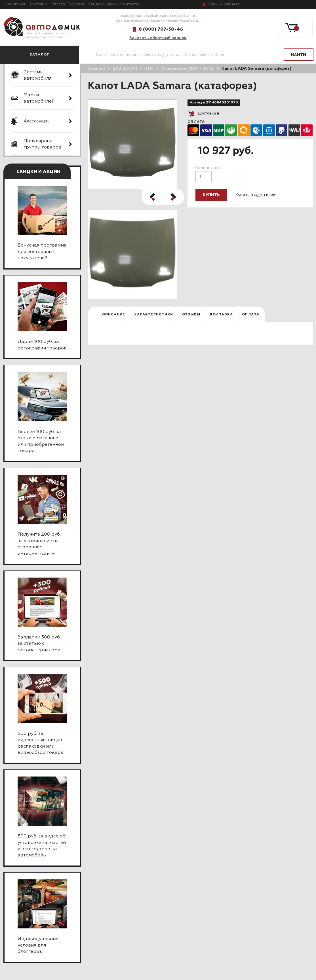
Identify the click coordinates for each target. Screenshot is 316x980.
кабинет (224, 4)
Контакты (130, 4)
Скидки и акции (103, 4)
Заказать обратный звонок (158, 38)
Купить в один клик (255, 195)
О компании (15, 4)
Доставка (38, 4)
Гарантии (77, 4)
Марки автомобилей (39, 98)
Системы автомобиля (38, 75)
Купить (211, 195)
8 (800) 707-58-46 (161, 29)
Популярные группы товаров (42, 144)
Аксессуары (37, 121)
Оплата (58, 4)
